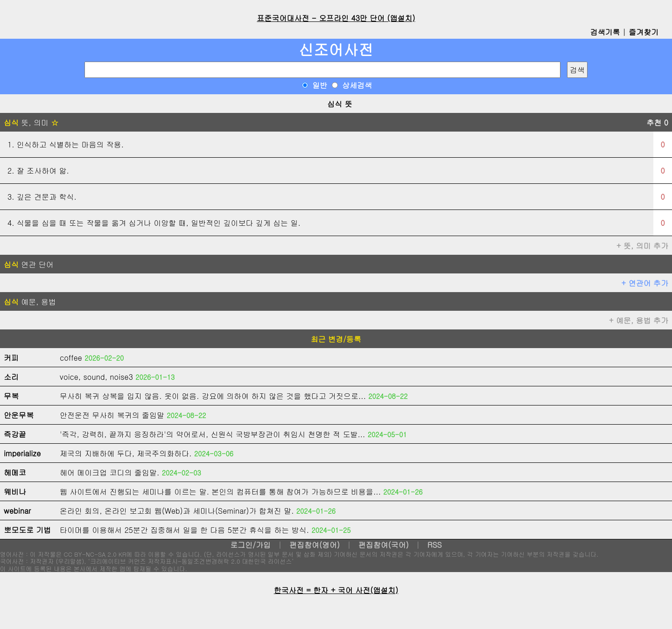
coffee (71, 358)
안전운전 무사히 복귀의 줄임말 (112, 415)
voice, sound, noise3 (96, 377)
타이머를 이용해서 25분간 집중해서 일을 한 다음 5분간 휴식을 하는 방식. (184, 530)
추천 (657, 122)
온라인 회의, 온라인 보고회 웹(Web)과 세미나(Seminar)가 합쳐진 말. (177, 511)
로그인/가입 (250, 545)
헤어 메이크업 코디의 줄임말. (109, 472)
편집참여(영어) (315, 545)
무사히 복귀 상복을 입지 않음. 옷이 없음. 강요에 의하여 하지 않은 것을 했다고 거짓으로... (213, 396)
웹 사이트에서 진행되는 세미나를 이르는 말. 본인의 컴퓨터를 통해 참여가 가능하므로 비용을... (220, 492)
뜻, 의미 (31, 122)
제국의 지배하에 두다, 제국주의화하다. (126, 453)
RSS (435, 545)
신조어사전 (336, 49)
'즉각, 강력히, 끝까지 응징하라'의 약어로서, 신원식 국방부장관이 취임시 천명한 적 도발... (212, 434)
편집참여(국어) (384, 545)
